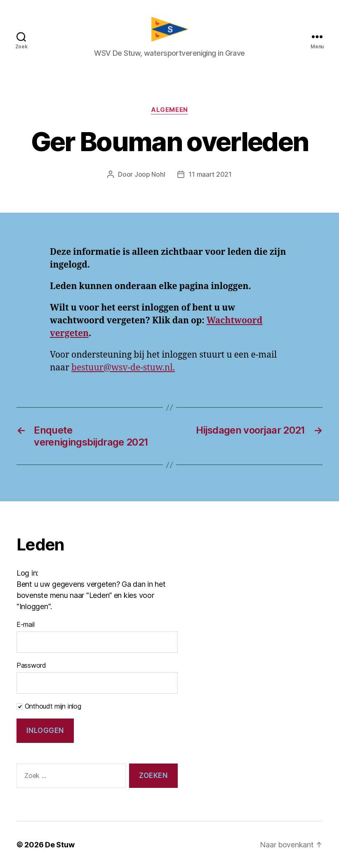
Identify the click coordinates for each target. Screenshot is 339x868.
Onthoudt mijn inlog (49, 707)
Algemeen (169, 110)
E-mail (25, 625)
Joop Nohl (150, 175)
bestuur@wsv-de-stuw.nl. (123, 368)
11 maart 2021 (210, 175)
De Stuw (60, 845)
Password (31, 666)
